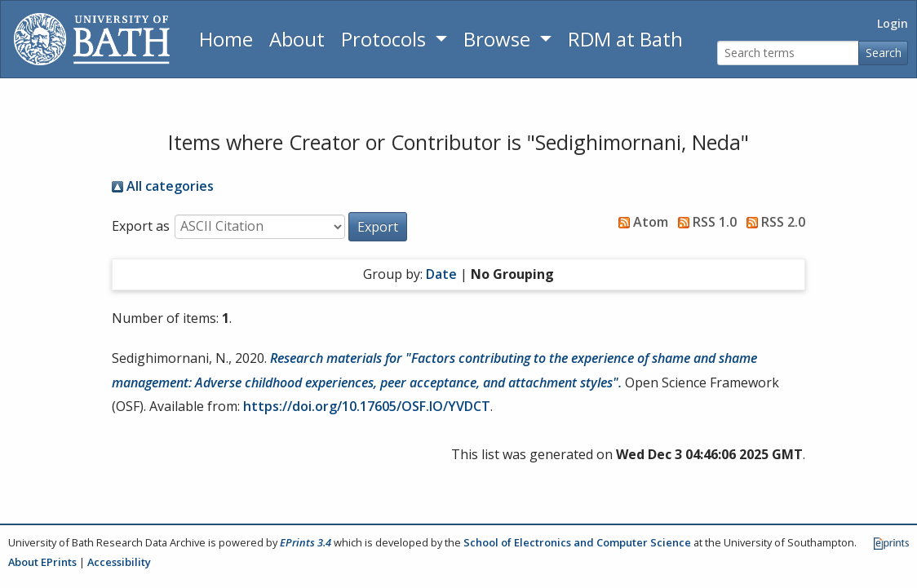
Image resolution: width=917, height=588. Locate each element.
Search (884, 53)
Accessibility (119, 562)
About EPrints (42, 562)
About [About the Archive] (297, 39)
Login (893, 23)
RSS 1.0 (704, 222)
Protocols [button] (386, 39)
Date (441, 274)
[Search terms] (788, 53)
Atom (640, 222)
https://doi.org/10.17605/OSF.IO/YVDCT (367, 406)
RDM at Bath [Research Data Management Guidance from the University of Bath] (625, 39)
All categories (163, 186)
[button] (378, 227)
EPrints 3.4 (306, 542)
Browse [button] (499, 39)
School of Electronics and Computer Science (577, 542)
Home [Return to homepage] (226, 39)
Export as (141, 226)
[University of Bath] (92, 39)
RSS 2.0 (773, 222)
